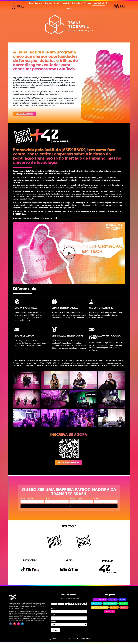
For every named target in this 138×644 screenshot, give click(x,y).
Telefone (97, 499)
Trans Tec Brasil (99, 3)
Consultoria (65, 3)
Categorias (39, 3)
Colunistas (48, 3)
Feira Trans (88, 3)
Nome (53, 608)
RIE (107, 3)
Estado (54, 622)
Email (47, 499)
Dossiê (57, 3)
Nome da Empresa (76, 499)
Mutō (69, 8)
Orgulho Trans (77, 3)
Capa (31, 3)
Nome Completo (27, 499)
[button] (69, 253)
